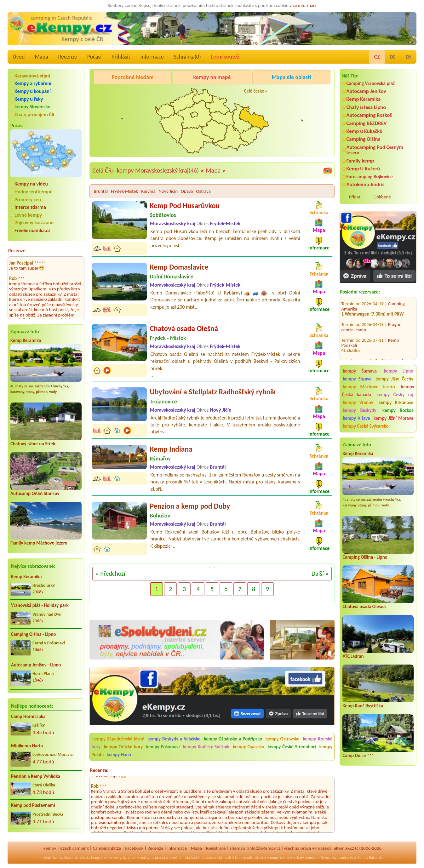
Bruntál (101, 191)
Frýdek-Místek (124, 191)
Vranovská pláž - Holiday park (40, 605)
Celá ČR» (104, 170)
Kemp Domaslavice (179, 267)
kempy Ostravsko (283, 739)
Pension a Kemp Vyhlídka (36, 776)
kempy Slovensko (32, 107)
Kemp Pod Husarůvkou (185, 206)
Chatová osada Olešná (364, 607)
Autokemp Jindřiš (365, 184)
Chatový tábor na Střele (33, 444)
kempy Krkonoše (396, 403)
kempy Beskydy (359, 410)
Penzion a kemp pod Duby (190, 506)
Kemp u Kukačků (364, 131)
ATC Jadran (353, 656)
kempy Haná (119, 755)
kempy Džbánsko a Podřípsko (233, 739)
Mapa (41, 57)
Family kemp (360, 161)
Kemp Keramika (26, 340)
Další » (320, 574)
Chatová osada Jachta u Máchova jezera (372, 353)
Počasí (95, 57)
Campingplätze (107, 848)
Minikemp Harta (27, 746)
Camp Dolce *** (358, 756)
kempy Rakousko (371, 858)
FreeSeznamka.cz (32, 230)
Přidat (354, 197)
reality (145, 858)
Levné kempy (28, 215)
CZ (377, 57)
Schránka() (187, 57)
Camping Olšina (363, 139)
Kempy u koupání (33, 91)
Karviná (148, 191)
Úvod (19, 57)
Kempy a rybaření (33, 83)
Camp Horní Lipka (28, 717)
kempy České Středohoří (292, 747)
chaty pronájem (307, 858)
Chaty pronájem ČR (34, 114)
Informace (152, 57)
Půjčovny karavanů (34, 223)
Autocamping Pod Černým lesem (375, 150)
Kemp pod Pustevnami (33, 805)
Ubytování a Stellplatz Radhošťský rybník (213, 392)
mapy (274, 858)
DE (393, 57)
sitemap (237, 848)
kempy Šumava (360, 371)
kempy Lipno (399, 371)
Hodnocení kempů (34, 192)
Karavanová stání (32, 76)
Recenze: (17, 251)
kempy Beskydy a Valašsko (174, 739)
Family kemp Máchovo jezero (39, 543)
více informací (303, 5)
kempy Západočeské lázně (118, 739)
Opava (187, 191)
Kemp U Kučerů (363, 169)
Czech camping (74, 848)
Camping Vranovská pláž (370, 83)
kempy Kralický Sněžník (206, 747)
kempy (50, 848)
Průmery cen (28, 200)
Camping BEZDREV (366, 123)
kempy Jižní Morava (393, 418)
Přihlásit (121, 57)
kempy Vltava (356, 418)
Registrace (216, 848)
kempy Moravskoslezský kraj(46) (160, 171)
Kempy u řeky (29, 99)
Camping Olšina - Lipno (33, 634)
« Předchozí (111, 574)
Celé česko (254, 91)
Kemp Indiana (171, 449)
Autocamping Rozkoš (369, 115)
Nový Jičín (168, 191)
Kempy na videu (31, 184)
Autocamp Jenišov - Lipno (36, 665)
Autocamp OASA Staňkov (35, 494)
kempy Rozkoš (398, 410)
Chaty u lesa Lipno (366, 107)
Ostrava (203, 191)
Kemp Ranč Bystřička (363, 706)
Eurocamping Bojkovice (369, 177)
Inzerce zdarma (30, 207)
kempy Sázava (357, 379)
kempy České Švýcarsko (366, 426)
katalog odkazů (246, 858)
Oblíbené (382, 197)
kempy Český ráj (395, 395)
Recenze (68, 57)
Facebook (134, 848)
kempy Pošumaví (163, 747)
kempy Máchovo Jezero (369, 387)
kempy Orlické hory (123, 747)
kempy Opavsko (249, 747)
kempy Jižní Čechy (395, 379)
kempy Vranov (358, 403)
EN (409, 57)
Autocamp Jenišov (366, 91)
